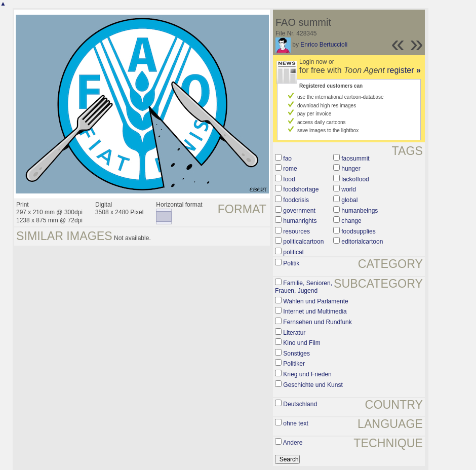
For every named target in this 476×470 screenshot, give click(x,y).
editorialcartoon (362, 242)
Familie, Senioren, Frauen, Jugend (304, 287)
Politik (291, 263)
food (289, 179)
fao (287, 159)
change (351, 221)
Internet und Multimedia (315, 311)
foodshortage (301, 189)
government (299, 211)
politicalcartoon (303, 242)
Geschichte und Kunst (313, 385)
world (349, 189)
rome (290, 169)
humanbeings (360, 211)
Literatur (294, 333)
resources (296, 231)
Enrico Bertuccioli (324, 45)
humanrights (300, 221)
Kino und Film (302, 343)
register (404, 70)
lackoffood (355, 179)
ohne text (295, 423)
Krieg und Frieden (307, 374)
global (349, 200)
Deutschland (300, 404)
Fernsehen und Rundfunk (317, 322)
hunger (351, 169)
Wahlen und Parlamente (315, 301)
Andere (293, 443)
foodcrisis (296, 200)
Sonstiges (296, 354)
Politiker (294, 364)
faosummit (355, 159)
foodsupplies (358, 231)
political (293, 252)
